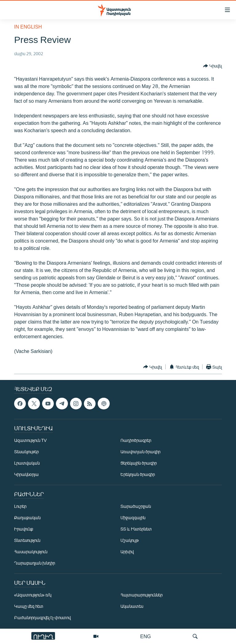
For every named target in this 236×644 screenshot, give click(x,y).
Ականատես (132, 606)
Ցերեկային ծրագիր (139, 463)
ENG (146, 636)
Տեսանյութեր (26, 452)
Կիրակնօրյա (26, 474)
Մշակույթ (130, 540)
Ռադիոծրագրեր (136, 440)
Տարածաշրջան (136, 506)
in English (28, 27)
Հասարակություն (31, 552)
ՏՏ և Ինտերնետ (136, 529)
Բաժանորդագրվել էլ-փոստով (42, 617)
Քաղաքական (27, 517)
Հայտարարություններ (142, 595)
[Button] (212, 66)
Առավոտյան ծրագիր (140, 452)
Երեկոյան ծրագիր (138, 474)
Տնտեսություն (27, 540)
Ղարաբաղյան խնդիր (35, 563)
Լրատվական (27, 463)
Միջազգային (133, 517)
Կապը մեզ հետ (29, 606)
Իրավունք (24, 529)
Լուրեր (20, 506)
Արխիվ (127, 552)
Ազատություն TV (30, 440)
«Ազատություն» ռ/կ (33, 595)
